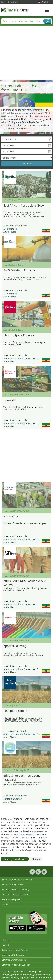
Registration (14, 2)
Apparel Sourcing (15, 646)
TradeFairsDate (15, 10)
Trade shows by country (13, 885)
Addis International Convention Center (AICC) (27, 358)
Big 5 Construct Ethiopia (19, 270)
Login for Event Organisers (14, 960)
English (46, 2)
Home (6, 859)
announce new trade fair (29, 834)
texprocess (11, 516)
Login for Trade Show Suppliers (16, 965)
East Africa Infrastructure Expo (24, 205)
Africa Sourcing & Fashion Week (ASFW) (24, 583)
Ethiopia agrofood (15, 711)
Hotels (5, 904)
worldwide (21, 859)
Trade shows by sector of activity (17, 880)
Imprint (5, 945)
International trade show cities (16, 894)
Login (4, 2)
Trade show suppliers (12, 899)
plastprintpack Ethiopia (19, 335)
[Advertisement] (25, 53)
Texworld (10, 400)
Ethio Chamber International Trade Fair (22, 777)
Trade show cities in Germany (16, 890)
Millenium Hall (11, 229)
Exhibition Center (13, 799)
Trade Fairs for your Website (15, 950)
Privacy (5, 940)
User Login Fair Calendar (13, 955)
